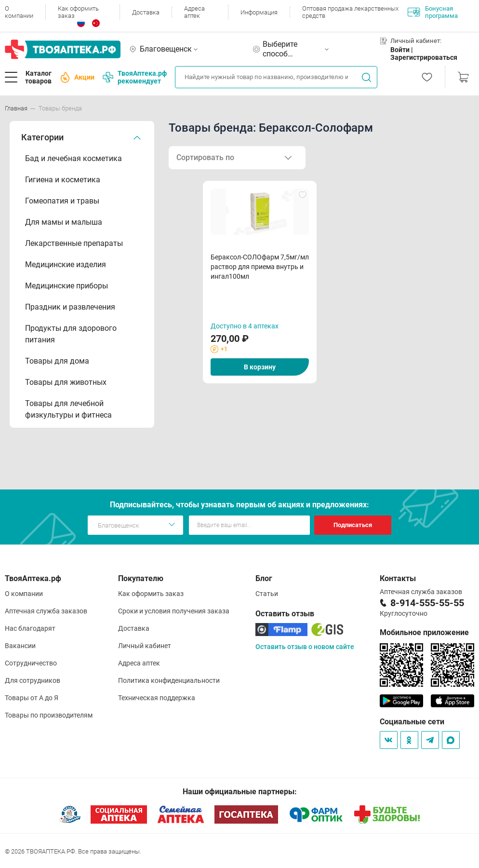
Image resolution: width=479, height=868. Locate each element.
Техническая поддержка (157, 698)
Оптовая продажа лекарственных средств (350, 12)
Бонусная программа (433, 12)
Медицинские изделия (66, 264)
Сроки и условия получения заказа (174, 611)
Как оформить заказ (78, 12)
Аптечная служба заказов (46, 611)
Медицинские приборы (67, 286)
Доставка (146, 12)
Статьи (267, 594)
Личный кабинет (145, 646)
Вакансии (20, 646)
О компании (19, 12)
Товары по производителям (49, 715)
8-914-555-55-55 (427, 603)
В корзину (260, 367)
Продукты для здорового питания (71, 334)
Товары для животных (66, 382)
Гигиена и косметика (63, 180)
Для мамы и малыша (64, 222)
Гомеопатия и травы (62, 201)
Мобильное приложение (424, 632)
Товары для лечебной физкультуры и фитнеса (68, 409)
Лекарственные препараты (74, 243)
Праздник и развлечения (70, 307)
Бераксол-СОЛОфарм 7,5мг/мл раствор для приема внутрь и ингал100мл (260, 267)
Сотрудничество (31, 663)
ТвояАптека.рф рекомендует (135, 77)
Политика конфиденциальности (169, 680)
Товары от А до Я (32, 698)
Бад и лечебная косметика (73, 158)
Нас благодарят (30, 628)
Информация (259, 12)
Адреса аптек (194, 12)
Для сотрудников (33, 680)
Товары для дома (57, 361)
